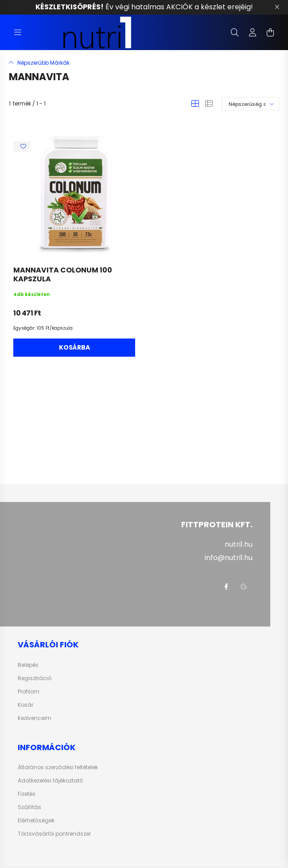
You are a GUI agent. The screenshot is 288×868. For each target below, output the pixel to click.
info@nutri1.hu (229, 558)
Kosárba (74, 347)
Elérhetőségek (36, 821)
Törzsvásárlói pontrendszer (54, 834)
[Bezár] (277, 7)
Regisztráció (35, 678)
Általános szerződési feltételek (58, 767)
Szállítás (29, 807)
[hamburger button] (18, 32)
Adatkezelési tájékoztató (50, 781)
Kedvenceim (35, 718)
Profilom (29, 692)
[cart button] (270, 32)
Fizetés (27, 794)
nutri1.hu (239, 544)
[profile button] (253, 32)
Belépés (28, 665)
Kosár (25, 705)
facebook (226, 587)
